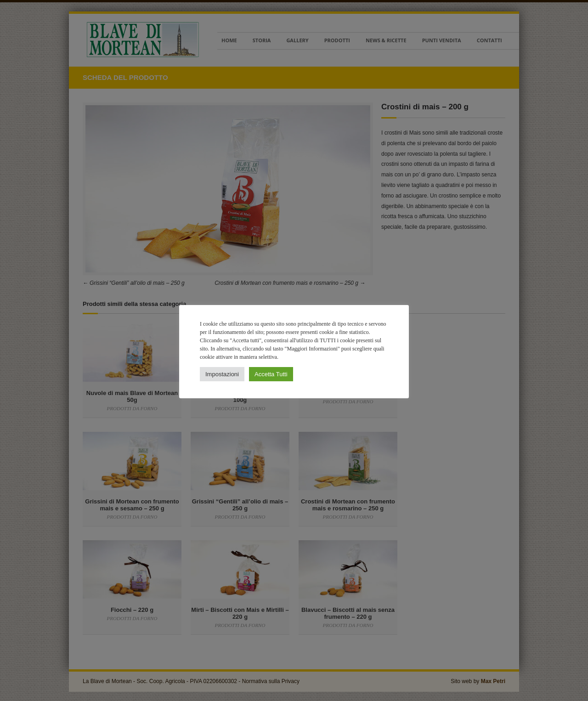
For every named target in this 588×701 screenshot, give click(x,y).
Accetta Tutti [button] (271, 374)
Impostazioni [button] (222, 374)
